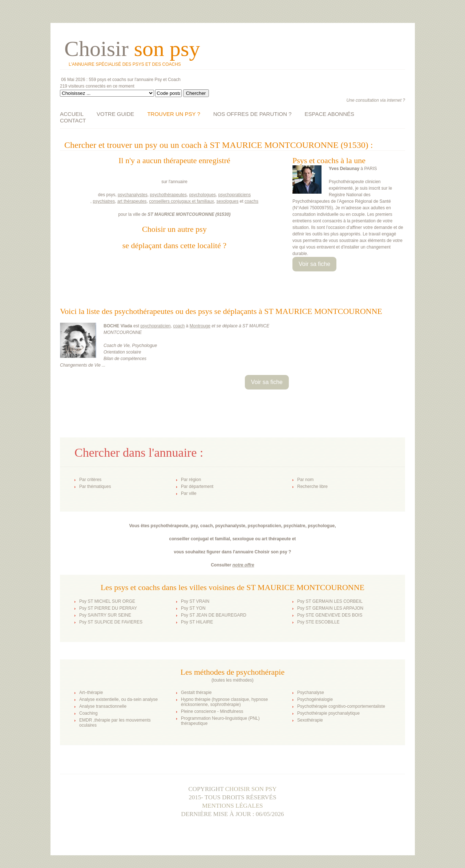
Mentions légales (232, 806)
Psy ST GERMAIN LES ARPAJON (330, 608)
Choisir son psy (251, 789)
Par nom (305, 480)
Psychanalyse (311, 693)
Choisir (132, 49)
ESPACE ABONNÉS (329, 114)
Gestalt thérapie (196, 693)
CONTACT (73, 120)
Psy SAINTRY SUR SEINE (105, 615)
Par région (191, 480)
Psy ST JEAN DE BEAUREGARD (214, 615)
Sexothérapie (310, 720)
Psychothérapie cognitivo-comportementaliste (341, 706)
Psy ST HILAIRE (197, 622)
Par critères (90, 480)
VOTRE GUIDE (115, 114)
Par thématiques (95, 487)
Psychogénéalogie (315, 699)
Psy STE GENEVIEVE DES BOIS (330, 615)
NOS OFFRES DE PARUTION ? (252, 114)
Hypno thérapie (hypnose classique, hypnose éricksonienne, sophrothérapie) (224, 702)
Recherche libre (312, 487)
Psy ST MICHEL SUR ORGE (107, 601)
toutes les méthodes (232, 680)
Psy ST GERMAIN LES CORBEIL (330, 601)
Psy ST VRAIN (195, 601)
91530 (223, 214)
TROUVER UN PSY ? (174, 114)
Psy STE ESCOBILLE (318, 622)
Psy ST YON (193, 608)
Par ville (189, 493)
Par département (197, 487)
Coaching (88, 713)
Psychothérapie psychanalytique (328, 713)
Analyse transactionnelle (103, 706)
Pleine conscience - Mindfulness (212, 711)
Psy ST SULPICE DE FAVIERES (111, 622)
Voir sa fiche (314, 264)
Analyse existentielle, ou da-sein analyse (118, 699)
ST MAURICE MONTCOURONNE (181, 214)
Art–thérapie (91, 693)
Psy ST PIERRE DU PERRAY (108, 608)
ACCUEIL (72, 114)
